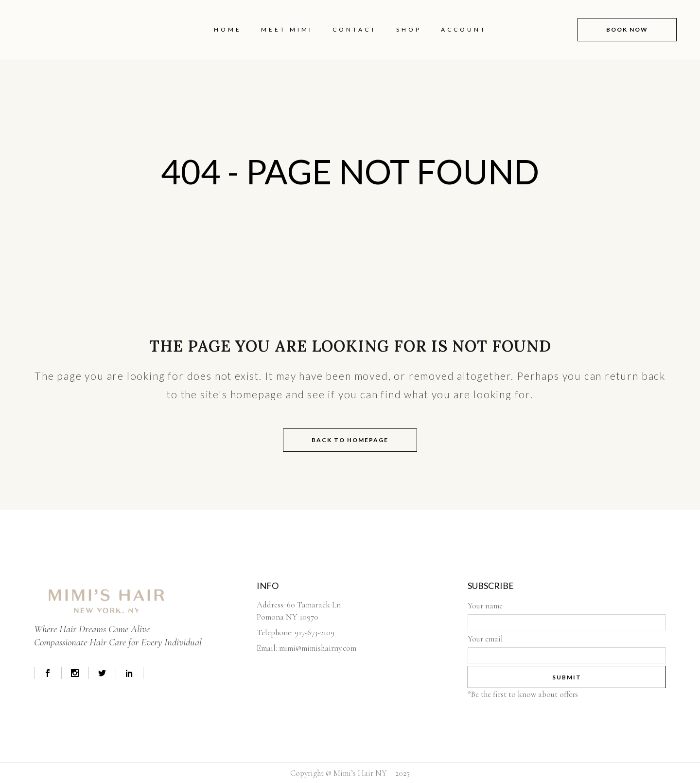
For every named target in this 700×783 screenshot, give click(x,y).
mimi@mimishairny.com (318, 648)
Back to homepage (350, 440)
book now (620, 29)
